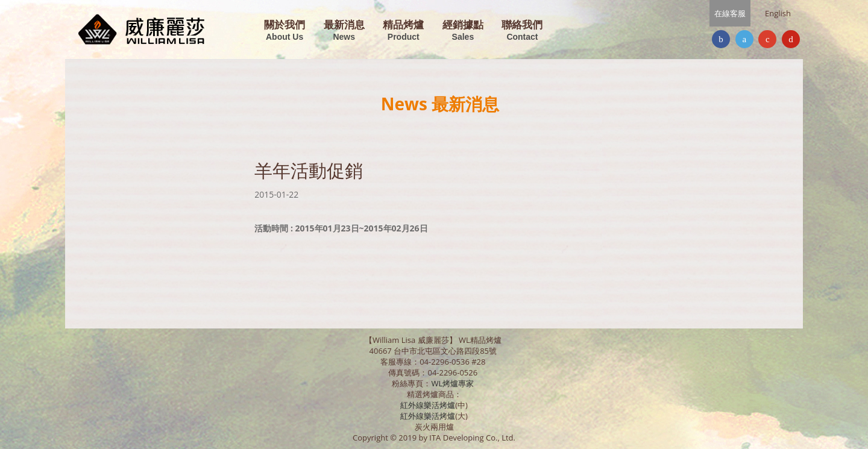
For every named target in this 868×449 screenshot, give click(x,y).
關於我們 (285, 31)
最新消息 (344, 31)
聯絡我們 (522, 31)
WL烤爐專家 (453, 383)
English (778, 13)
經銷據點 (463, 31)
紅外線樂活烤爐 (428, 405)
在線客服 (730, 13)
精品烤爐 (403, 31)
